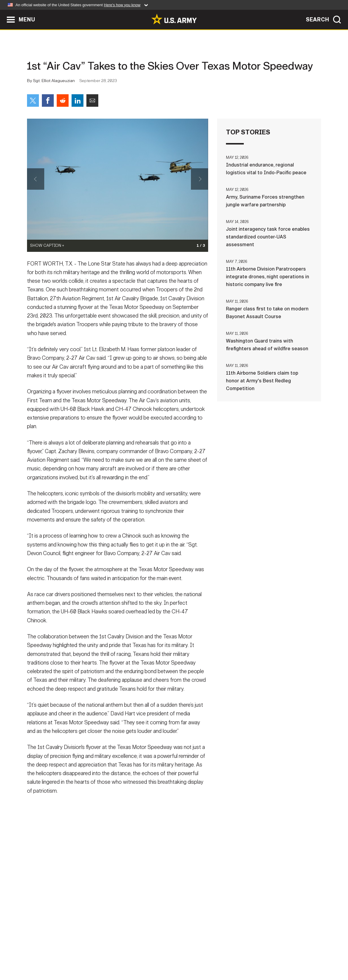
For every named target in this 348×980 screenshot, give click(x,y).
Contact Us (73, 954)
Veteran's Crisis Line (286, 954)
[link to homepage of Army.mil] (174, 19)
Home (44, 954)
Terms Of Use (138, 954)
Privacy (105, 954)
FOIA (210, 954)
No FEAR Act (239, 954)
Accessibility (179, 954)
